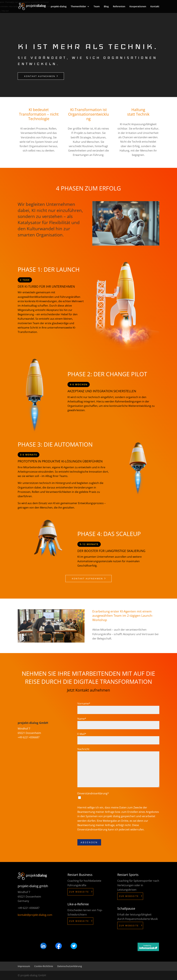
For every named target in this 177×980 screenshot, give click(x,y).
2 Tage (25, 280)
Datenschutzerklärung (70, 966)
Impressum (24, 966)
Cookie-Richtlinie (44, 966)
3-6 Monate (29, 455)
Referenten (119, 7)
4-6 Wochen (79, 384)
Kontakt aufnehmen (40, 76)
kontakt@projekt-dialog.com (35, 915)
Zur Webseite (79, 892)
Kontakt (155, 7)
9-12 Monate (89, 544)
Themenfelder (78, 7)
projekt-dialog (59, 7)
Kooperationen (138, 7)
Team (97, 7)
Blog (106, 7)
